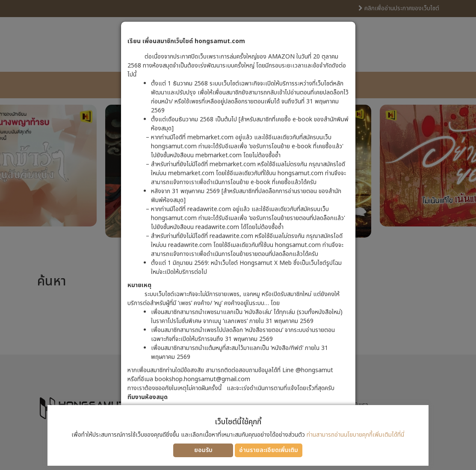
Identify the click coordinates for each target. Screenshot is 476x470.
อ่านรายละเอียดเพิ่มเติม (269, 450)
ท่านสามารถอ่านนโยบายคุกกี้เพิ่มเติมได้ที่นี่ (355, 435)
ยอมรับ (203, 450)
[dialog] (238, 235)
